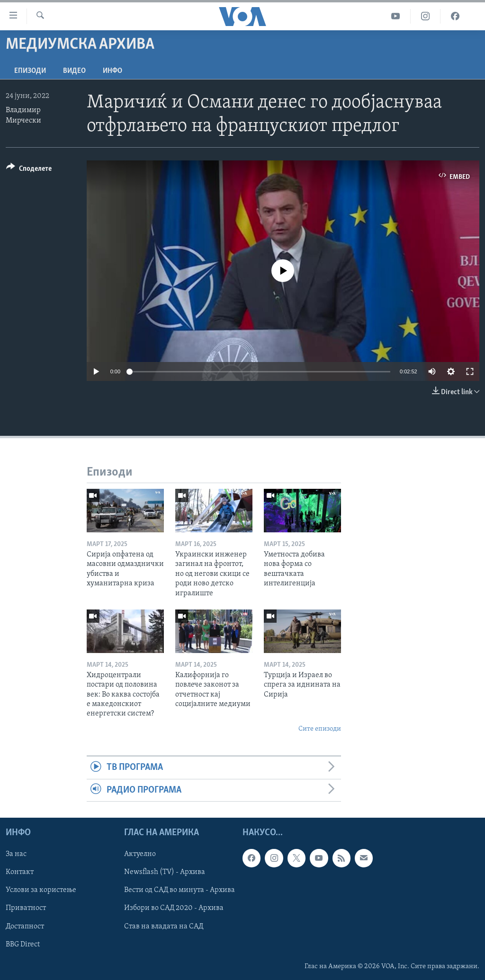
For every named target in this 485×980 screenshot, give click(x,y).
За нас (16, 854)
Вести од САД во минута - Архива (180, 890)
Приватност (26, 909)
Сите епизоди (320, 729)
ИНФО (112, 71)
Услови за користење (41, 890)
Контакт (20, 872)
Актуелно (140, 854)
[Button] (29, 170)
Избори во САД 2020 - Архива (174, 909)
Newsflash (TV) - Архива (165, 872)
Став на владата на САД (164, 927)
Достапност (25, 927)
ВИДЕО (74, 71)
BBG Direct (23, 945)
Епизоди (30, 71)
